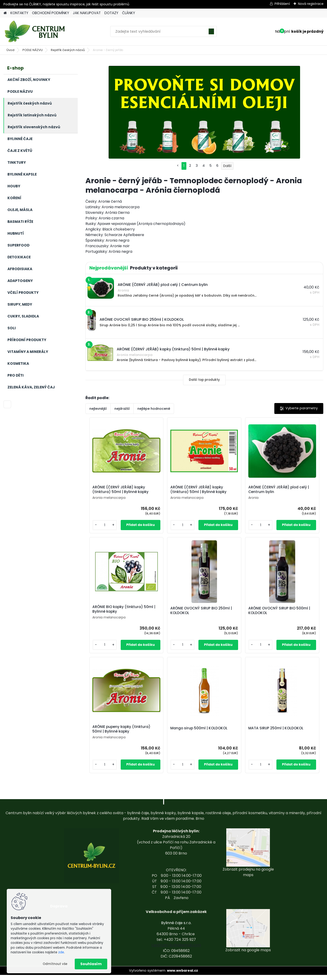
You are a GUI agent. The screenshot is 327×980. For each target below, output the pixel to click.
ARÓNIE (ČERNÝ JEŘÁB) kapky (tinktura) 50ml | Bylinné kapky (112, 492)
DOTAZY (111, 13)
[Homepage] (5, 13)
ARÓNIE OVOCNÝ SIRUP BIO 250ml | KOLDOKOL (114, 617)
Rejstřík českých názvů (68, 50)
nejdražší (122, 409)
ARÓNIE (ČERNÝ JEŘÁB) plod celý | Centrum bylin (232, 491)
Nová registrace (311, 4)
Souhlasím (91, 964)
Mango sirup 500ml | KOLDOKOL (287, 617)
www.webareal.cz (182, 976)
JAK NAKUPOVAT (87, 13)
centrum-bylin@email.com (176, 950)
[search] (211, 33)
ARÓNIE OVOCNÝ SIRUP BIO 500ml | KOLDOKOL (173, 617)
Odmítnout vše (55, 964)
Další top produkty (204, 380)
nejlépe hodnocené (154, 409)
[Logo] (35, 32)
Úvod (10, 50)
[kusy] (99, 530)
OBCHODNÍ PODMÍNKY (51, 13)
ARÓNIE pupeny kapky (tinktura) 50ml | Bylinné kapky (232, 616)
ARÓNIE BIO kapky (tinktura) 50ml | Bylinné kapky (291, 492)
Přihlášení (282, 4)
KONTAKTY (19, 13)
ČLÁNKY (129, 13)
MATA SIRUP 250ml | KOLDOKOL (197, 738)
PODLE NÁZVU (33, 50)
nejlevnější (98, 409)
